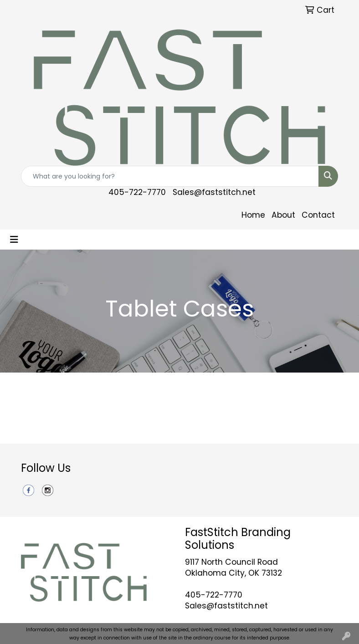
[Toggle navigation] (14, 240)
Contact (318, 215)
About (283, 215)
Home (253, 215)
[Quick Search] (170, 176)
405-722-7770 (137, 192)
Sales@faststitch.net (214, 192)
